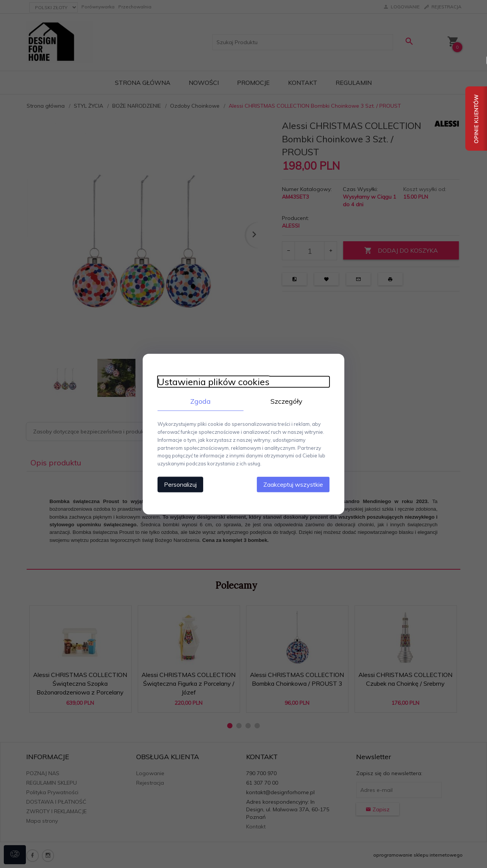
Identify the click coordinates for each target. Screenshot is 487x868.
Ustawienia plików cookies (212, 381)
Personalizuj (179, 484)
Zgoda (200, 401)
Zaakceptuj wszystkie (295, 484)
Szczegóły (287, 401)
